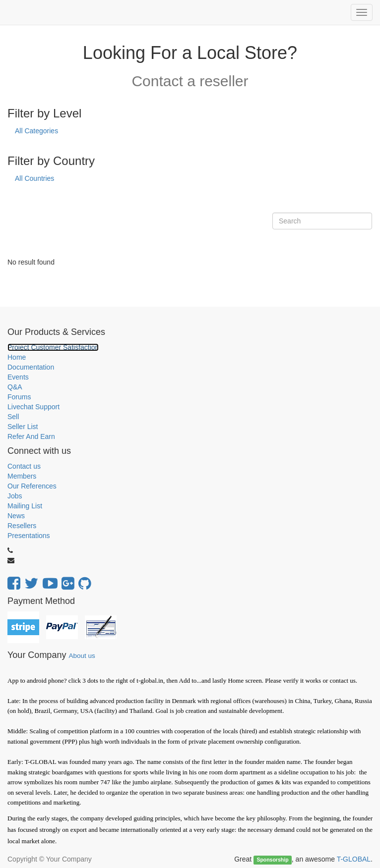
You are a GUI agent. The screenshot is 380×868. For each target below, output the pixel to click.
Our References (32, 486)
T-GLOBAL (354, 859)
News (16, 516)
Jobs (15, 496)
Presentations (29, 536)
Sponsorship (272, 860)
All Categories (36, 131)
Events (18, 377)
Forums (19, 397)
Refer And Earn (31, 436)
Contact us (24, 466)
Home (17, 357)
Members (22, 476)
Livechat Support (33, 407)
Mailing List (25, 506)
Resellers (22, 526)
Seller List (23, 427)
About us (82, 656)
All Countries (34, 178)
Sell (13, 417)
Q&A (15, 387)
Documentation (31, 367)
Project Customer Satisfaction (53, 347)
